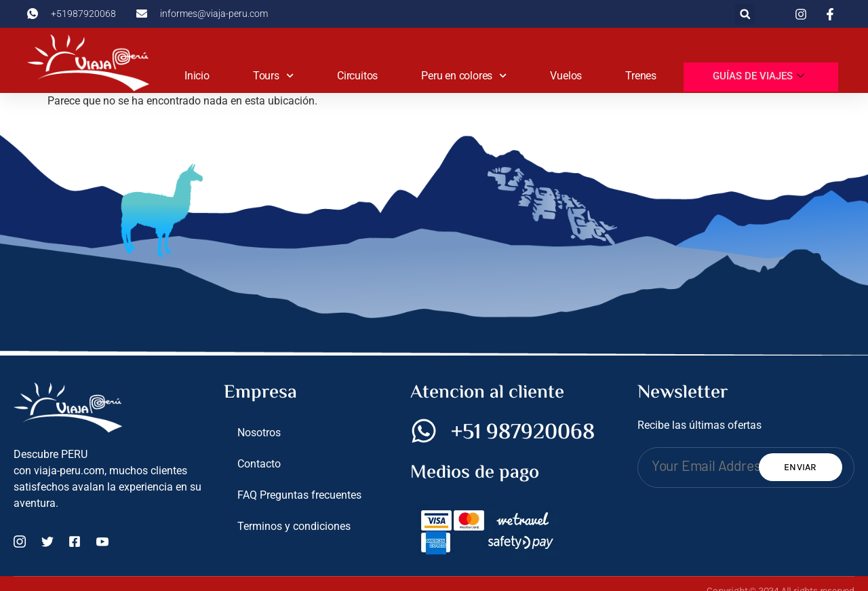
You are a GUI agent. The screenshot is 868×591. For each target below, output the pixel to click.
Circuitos (357, 76)
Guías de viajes (758, 77)
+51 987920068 (523, 433)
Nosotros (259, 433)
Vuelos (566, 76)
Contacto (259, 464)
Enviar (801, 467)
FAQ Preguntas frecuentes (299, 495)
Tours (273, 76)
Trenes (641, 76)
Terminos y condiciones (294, 526)
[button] (745, 14)
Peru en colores (464, 76)
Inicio (197, 76)
